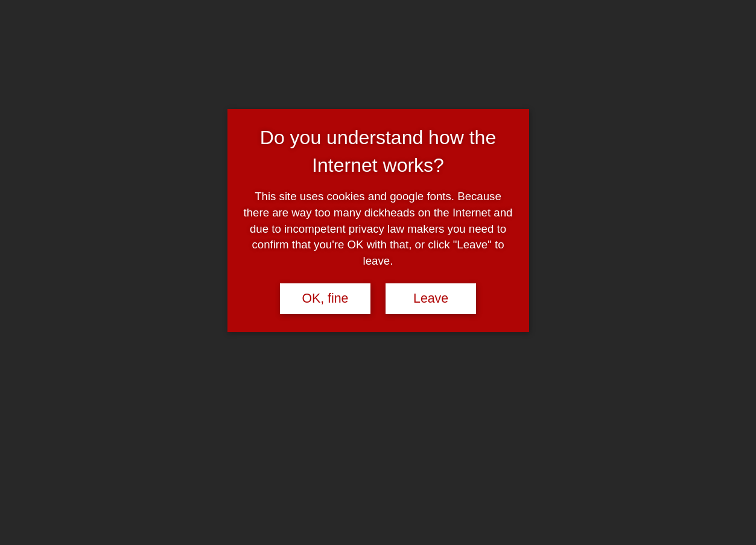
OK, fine (325, 298)
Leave (431, 298)
